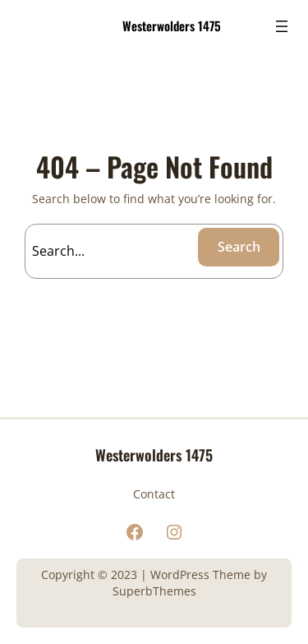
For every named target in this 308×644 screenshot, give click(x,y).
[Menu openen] (282, 26)
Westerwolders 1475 (172, 25)
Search (239, 247)
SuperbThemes (154, 591)
